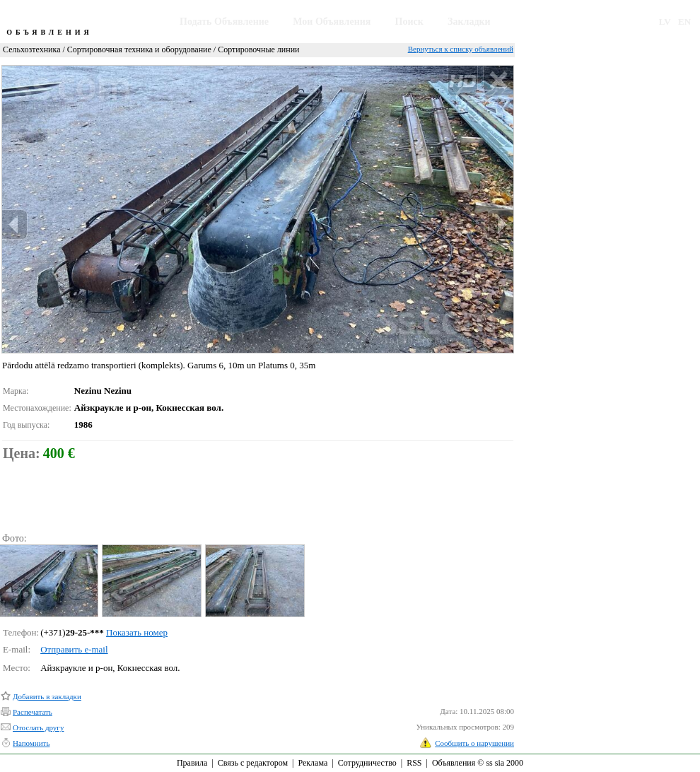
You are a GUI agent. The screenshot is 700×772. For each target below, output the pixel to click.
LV (665, 22)
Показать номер (137, 632)
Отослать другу (38, 727)
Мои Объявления (332, 22)
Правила (192, 763)
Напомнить (31, 743)
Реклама (313, 763)
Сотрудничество (367, 763)
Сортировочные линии (258, 49)
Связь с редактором (253, 763)
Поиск (409, 22)
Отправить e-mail (74, 649)
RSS (414, 763)
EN (684, 22)
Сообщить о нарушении (474, 743)
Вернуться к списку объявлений (461, 49)
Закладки (469, 22)
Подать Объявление (224, 22)
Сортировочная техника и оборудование (139, 49)
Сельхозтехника (31, 49)
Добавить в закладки (47, 696)
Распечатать (33, 712)
